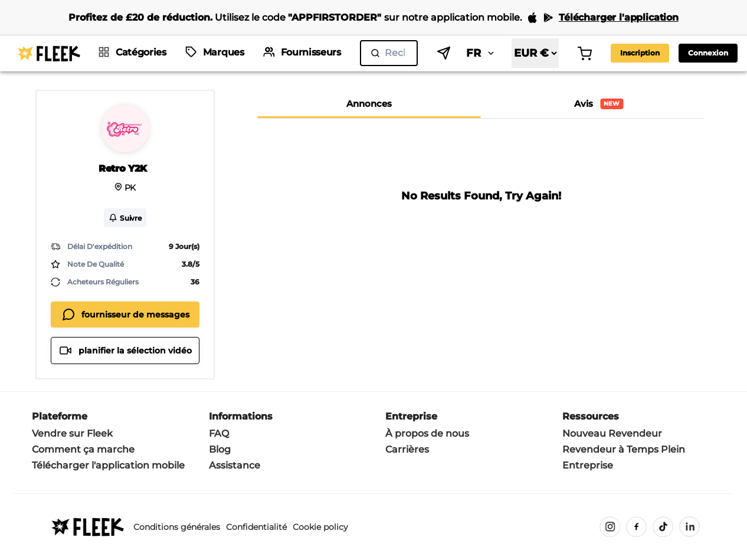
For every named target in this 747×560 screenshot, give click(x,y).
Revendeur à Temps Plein (624, 449)
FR (481, 53)
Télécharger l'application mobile (108, 465)
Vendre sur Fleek (72, 433)
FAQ (219, 433)
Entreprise (588, 465)
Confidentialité (256, 527)
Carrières (407, 449)
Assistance (235, 465)
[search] (389, 53)
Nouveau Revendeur (612, 433)
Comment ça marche (83, 449)
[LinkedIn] (689, 527)
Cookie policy (320, 527)
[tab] (369, 104)
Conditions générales (177, 527)
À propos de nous (427, 433)
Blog (220, 449)
